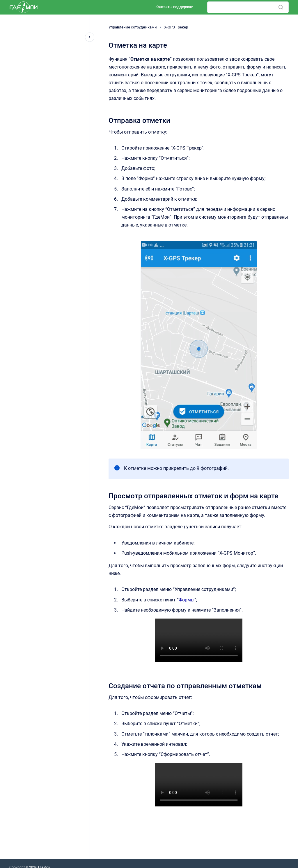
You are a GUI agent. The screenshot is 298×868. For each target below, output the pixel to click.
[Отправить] (281, 7)
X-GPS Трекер (176, 27)
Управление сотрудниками (133, 27)
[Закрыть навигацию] (90, 37)
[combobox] (248, 7)
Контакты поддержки (174, 7)
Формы (187, 600)
